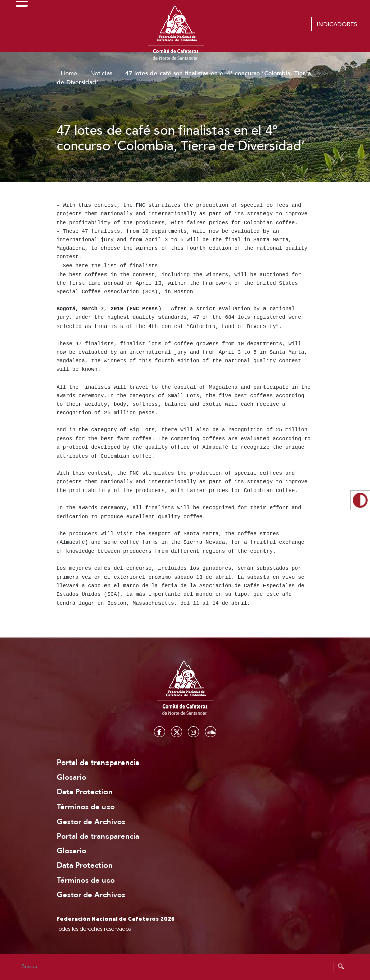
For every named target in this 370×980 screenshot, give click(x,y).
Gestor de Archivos (91, 822)
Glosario (71, 777)
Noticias (101, 73)
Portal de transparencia (98, 763)
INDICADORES (337, 24)
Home (69, 73)
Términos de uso (86, 807)
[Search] (185, 967)
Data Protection (85, 792)
